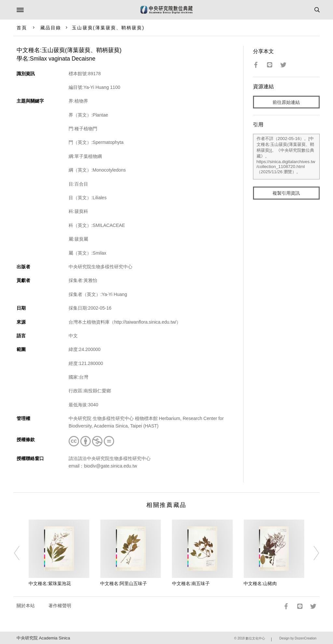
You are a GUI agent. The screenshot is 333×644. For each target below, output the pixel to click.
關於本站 (26, 606)
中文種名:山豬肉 (260, 583)
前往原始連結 (286, 102)
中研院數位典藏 (166, 10)
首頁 (22, 28)
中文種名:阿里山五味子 (124, 583)
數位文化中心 (255, 638)
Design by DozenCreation (298, 638)
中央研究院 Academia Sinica (43, 638)
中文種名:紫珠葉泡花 (50, 583)
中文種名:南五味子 (191, 583)
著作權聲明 (60, 606)
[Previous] (21, 553)
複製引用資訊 (286, 193)
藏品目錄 (51, 28)
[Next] (312, 553)
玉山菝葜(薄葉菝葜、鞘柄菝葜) (108, 28)
